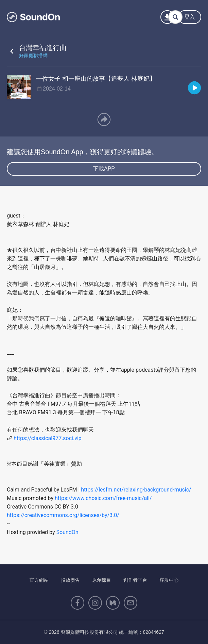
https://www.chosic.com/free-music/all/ (103, 498)
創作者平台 (135, 580)
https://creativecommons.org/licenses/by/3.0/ (63, 515)
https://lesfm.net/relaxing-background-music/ (136, 490)
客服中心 (169, 580)
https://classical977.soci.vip (48, 438)
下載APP (104, 169)
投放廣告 (70, 580)
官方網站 (39, 580)
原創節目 (102, 580)
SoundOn (67, 532)
